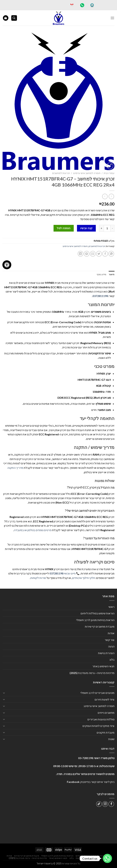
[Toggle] (4, 693)
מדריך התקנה (15, 468)
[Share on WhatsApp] (111, 254)
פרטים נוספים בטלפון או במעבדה (33, 530)
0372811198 (100, 296)
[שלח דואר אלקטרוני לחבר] (93, 254)
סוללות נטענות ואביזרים (101, 719)
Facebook (73, 782)
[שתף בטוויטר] (99, 254)
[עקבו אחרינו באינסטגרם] (105, 804)
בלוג (112, 659)
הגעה (111, 646)
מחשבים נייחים (106, 713)
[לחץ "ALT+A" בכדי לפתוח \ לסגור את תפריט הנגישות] (7, 265)
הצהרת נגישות (106, 653)
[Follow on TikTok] (99, 804)
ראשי (111, 607)
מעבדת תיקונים (106, 732)
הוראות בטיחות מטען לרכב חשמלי (95, 620)
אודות (111, 633)
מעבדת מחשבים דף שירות (100, 626)
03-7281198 (86, 758)
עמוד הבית (109, 173)
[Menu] (112, 18)
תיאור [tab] (112, 274)
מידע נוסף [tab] (101, 274)
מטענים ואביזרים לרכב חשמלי (97, 693)
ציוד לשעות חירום (105, 699)
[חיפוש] (14, 18)
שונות (111, 739)
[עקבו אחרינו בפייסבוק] (111, 804)
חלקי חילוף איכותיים (84, 578)
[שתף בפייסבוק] (105, 254)
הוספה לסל (64, 228)
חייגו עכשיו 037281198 (63, 573)
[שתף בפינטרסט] (87, 254)
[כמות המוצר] (107, 228)
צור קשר (110, 640)
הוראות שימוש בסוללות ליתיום (97, 613)
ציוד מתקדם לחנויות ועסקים (98, 726)
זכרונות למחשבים (61, 173)
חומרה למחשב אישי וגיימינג (87, 173)
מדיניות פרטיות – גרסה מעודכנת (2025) (92, 673)
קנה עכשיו (86, 228)
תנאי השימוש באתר (103, 666)
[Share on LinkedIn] (80, 254)
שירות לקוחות (38, 578)
